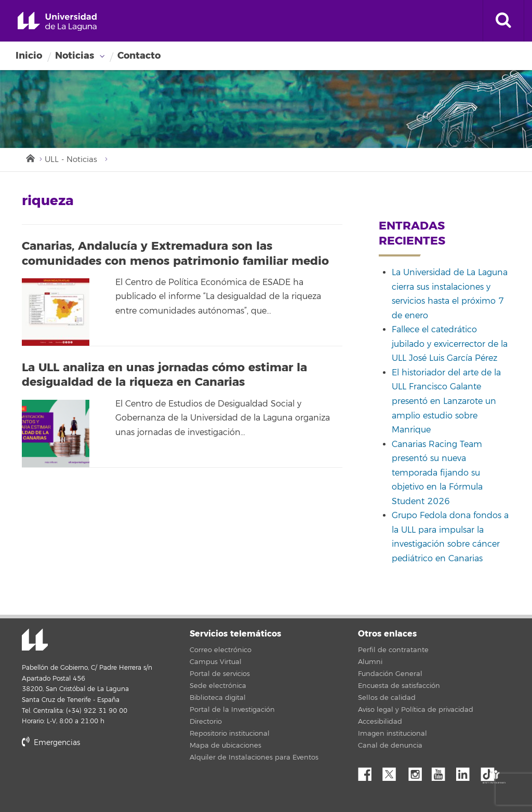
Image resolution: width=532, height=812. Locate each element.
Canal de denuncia (390, 746)
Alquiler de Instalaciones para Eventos (254, 757)
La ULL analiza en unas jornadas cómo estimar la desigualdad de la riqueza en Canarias (164, 375)
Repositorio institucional (230, 734)
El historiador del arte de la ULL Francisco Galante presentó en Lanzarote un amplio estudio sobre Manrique (446, 401)
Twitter (393, 772)
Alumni (370, 662)
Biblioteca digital (218, 698)
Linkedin (467, 772)
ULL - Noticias (71, 160)
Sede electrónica (218, 686)
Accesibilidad (380, 722)
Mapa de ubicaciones (225, 746)
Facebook (369, 772)
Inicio (29, 56)
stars (100, 778)
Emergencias (51, 743)
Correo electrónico (221, 650)
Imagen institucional (393, 734)
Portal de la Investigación (232, 710)
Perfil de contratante (393, 650)
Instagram (418, 772)
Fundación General (390, 674)
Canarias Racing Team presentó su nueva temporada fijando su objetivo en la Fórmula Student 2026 (437, 473)
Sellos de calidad (387, 698)
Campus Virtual (216, 662)
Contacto (139, 56)
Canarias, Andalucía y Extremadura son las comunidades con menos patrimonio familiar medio (175, 254)
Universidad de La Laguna (57, 22)
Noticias (75, 56)
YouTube (442, 772)
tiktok (491, 772)
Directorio (206, 722)
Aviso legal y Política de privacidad (416, 710)
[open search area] (503, 21)
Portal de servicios (220, 674)
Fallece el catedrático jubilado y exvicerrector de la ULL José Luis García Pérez (450, 344)
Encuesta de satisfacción (399, 686)
